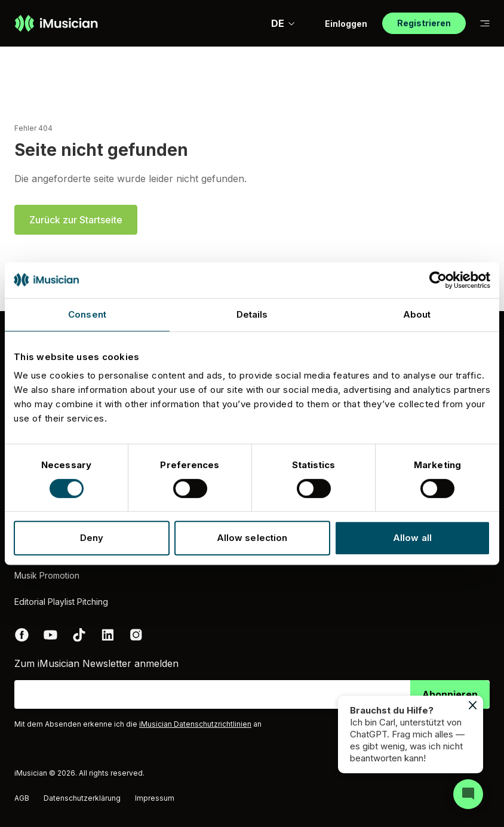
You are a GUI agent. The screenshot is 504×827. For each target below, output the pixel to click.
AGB (22, 798)
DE (283, 23)
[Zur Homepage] (56, 23)
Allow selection (252, 538)
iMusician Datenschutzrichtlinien (195, 724)
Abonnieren (450, 694)
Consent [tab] (87, 314)
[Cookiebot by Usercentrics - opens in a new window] (438, 280)
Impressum (155, 798)
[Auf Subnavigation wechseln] (485, 24)
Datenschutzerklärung (82, 798)
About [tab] (417, 314)
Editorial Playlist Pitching (61, 602)
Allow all (412, 538)
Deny (92, 538)
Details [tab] (252, 314)
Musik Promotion (47, 575)
